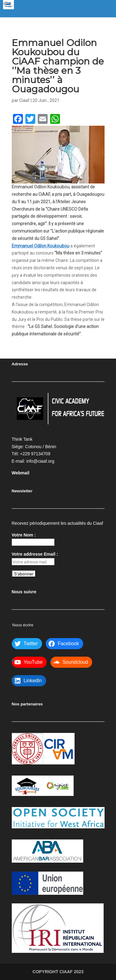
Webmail (21, 473)
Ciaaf (24, 100)
